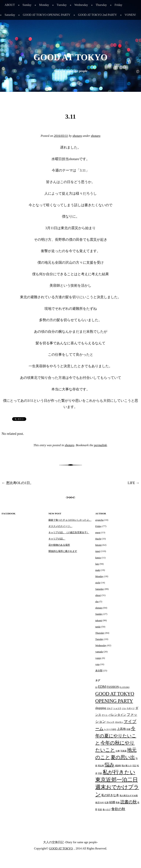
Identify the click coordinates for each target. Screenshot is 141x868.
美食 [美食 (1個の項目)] (118, 803)
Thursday (101, 5)
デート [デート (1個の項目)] (105, 715)
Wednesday (81, 5)
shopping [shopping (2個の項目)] (101, 708)
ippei (98, 551)
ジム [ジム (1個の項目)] (124, 708)
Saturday (10, 15)
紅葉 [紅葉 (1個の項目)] (107, 803)
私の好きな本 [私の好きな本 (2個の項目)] (110, 795)
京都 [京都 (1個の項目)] (128, 729)
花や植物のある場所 (59, 545)
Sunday (27, 5)
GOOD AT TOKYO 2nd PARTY (97, 15)
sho (97, 601)
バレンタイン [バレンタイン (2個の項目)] (117, 715)
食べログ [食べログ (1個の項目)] (107, 810)
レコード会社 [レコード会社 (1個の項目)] (110, 729)
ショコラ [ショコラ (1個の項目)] (117, 708)
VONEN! (130, 15)
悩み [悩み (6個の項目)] (110, 765)
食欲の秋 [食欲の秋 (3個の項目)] (118, 809)
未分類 (99, 671)
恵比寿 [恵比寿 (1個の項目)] (101, 766)
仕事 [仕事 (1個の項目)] (118, 751)
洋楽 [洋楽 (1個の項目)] (100, 773)
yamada (99, 652)
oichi (98, 583)
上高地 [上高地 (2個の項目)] (121, 729)
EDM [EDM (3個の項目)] (102, 687)
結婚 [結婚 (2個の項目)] (112, 802)
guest (98, 532)
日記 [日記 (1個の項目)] (134, 766)
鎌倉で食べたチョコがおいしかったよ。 (70, 520)
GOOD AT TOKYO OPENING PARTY (47, 15)
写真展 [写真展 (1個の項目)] (123, 751)
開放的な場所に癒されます (63, 551)
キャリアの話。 (57, 539)
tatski (98, 627)
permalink (100, 445)
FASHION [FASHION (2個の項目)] (113, 687)
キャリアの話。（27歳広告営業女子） (69, 532)
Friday (118, 5)
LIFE (133, 483)
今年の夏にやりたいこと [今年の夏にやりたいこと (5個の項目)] (116, 736)
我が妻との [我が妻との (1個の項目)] (127, 766)
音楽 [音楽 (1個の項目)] (100, 810)
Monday (44, 5)
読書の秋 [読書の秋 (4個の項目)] (129, 802)
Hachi (98, 539)
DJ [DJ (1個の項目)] (96, 687)
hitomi (98, 545)
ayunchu (99, 520)
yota (97, 664)
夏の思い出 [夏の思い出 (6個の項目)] (123, 757)
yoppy (98, 658)
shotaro (77, 136)
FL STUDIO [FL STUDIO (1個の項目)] (124, 687)
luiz (97, 564)
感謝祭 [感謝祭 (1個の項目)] (118, 766)
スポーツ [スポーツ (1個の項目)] (131, 708)
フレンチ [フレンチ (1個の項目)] (110, 722)
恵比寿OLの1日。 (18, 483)
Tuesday (62, 5)
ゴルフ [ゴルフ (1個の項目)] (110, 708)
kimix (98, 558)
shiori (98, 595)
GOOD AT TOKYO (71, 57)
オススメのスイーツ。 (60, 526)
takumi (99, 620)
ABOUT (10, 5)
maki (98, 570)
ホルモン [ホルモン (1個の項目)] (119, 722)
